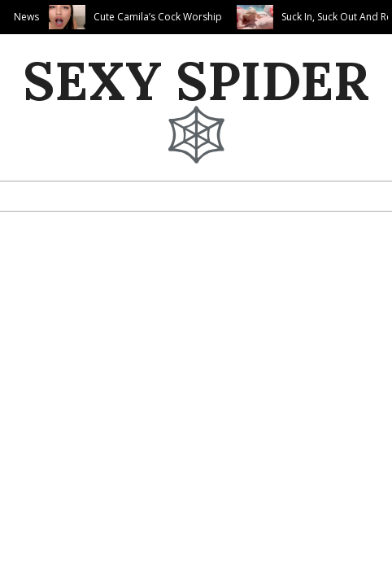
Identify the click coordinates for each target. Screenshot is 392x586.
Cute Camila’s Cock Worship (158, 17)
